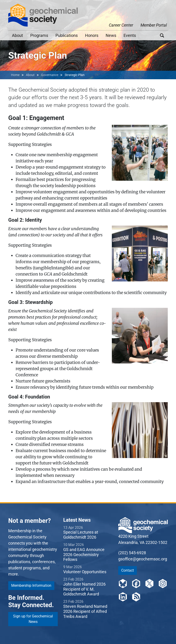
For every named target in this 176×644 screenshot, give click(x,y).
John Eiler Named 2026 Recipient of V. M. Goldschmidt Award (84, 589)
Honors (92, 35)
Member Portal (154, 25)
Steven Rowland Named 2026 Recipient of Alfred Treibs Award (85, 611)
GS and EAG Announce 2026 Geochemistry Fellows (84, 554)
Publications (67, 35)
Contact (128, 570)
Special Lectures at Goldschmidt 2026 (81, 535)
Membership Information (31, 585)
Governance (50, 75)
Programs (39, 35)
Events (130, 35)
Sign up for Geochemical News (33, 619)
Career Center (121, 25)
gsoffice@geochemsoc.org (143, 559)
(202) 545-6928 (132, 553)
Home (15, 75)
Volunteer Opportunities (85, 572)
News (111, 35)
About (17, 35)
